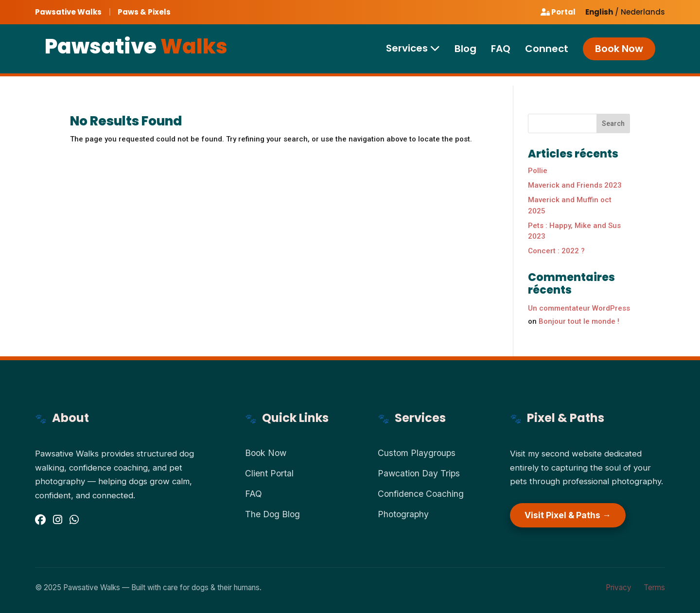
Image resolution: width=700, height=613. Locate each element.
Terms (654, 587)
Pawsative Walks (68, 12)
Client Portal (269, 473)
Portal (558, 12)
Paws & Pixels (144, 12)
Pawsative (136, 50)
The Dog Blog (272, 514)
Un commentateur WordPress (579, 308)
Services (413, 52)
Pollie (538, 171)
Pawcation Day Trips (419, 473)
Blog (465, 53)
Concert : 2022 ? (556, 251)
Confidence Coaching (421, 494)
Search (613, 123)
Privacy (619, 587)
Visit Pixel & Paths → (568, 515)
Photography (403, 514)
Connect (547, 53)
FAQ (501, 53)
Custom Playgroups (417, 453)
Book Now (619, 53)
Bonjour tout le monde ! (579, 321)
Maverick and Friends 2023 (575, 185)
